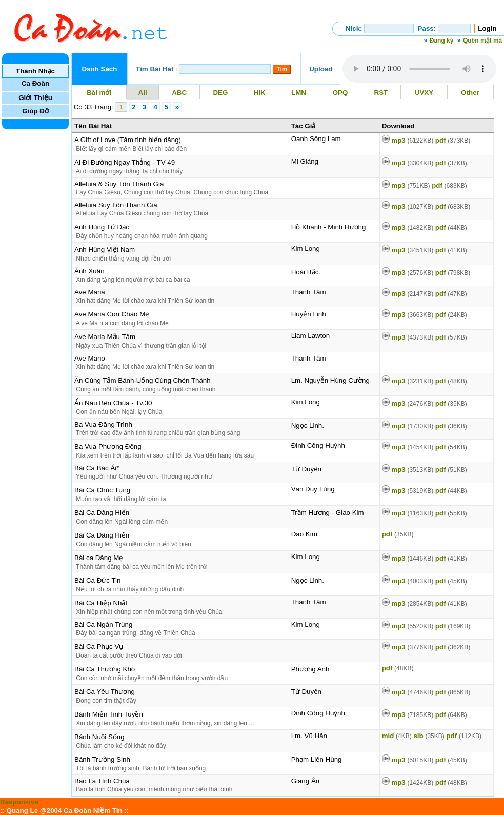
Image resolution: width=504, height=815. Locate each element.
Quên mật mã (482, 41)
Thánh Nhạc (35, 71)
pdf (453, 140)
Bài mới (99, 93)
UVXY (424, 93)
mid (397, 736)
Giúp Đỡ (35, 111)
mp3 (412, 140)
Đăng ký (442, 41)
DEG (220, 93)
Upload (321, 69)
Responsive (19, 802)
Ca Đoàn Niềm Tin (93, 811)
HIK (259, 93)
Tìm (282, 69)
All (143, 93)
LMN (298, 93)
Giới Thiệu (35, 98)
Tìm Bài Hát (155, 69)
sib (429, 736)
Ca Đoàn (35, 83)
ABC (179, 93)
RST (381, 93)
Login (487, 28)
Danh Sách (100, 69)
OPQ (340, 93)
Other (470, 93)
